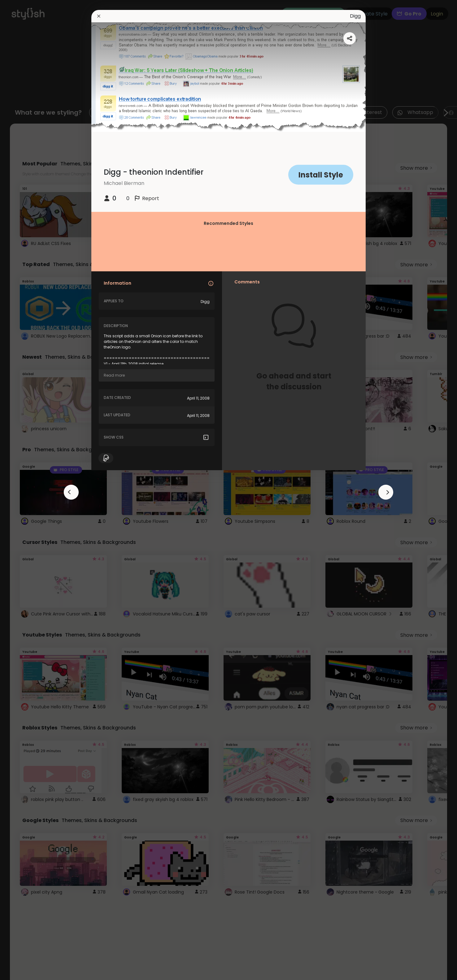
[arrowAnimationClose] (71, 492)
